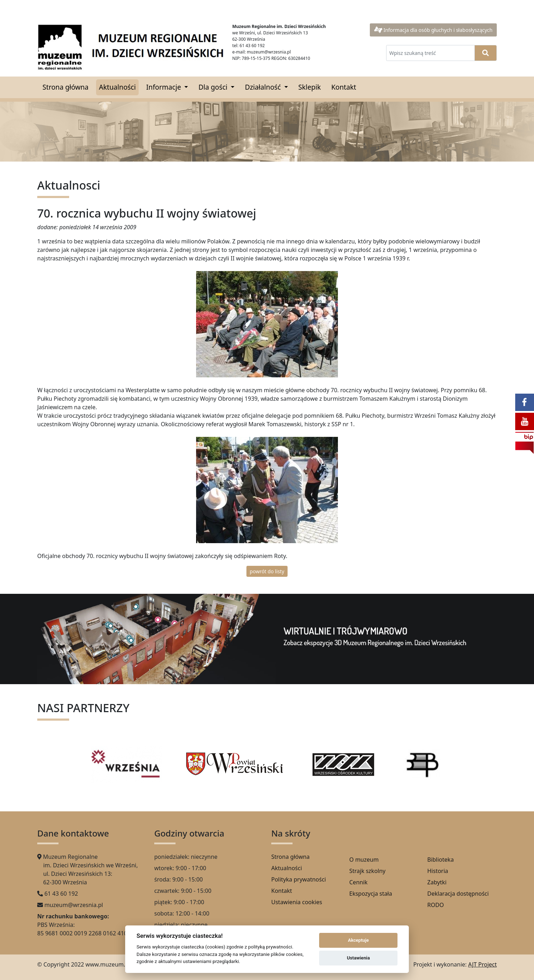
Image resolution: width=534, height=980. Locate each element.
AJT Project (482, 964)
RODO (436, 905)
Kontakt (344, 87)
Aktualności (117, 87)
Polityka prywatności (299, 879)
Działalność (264, 87)
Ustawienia (358, 958)
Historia (438, 871)
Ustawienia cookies (297, 902)
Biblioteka (441, 860)
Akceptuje (358, 940)
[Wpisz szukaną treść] (430, 53)
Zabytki (437, 882)
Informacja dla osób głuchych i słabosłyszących (433, 30)
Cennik (358, 882)
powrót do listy (267, 571)
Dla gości (214, 87)
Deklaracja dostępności (458, 894)
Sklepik (310, 87)
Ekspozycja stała (371, 894)
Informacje (164, 87)
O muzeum (364, 860)
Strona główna (66, 87)
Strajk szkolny (367, 871)
